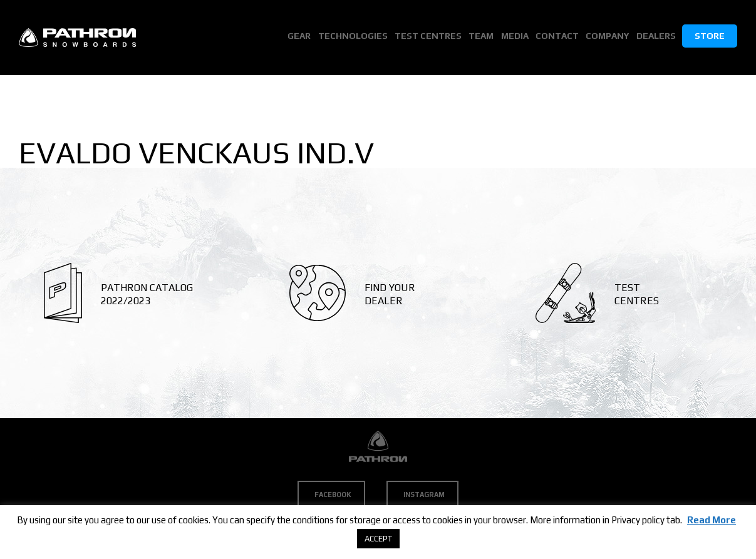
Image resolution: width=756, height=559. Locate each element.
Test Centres (432, 37)
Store (710, 37)
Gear (305, 37)
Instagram (424, 495)
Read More (712, 520)
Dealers (656, 37)
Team (485, 37)
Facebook (333, 495)
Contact (559, 37)
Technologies (358, 37)
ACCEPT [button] (378, 539)
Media (517, 37)
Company (608, 37)
